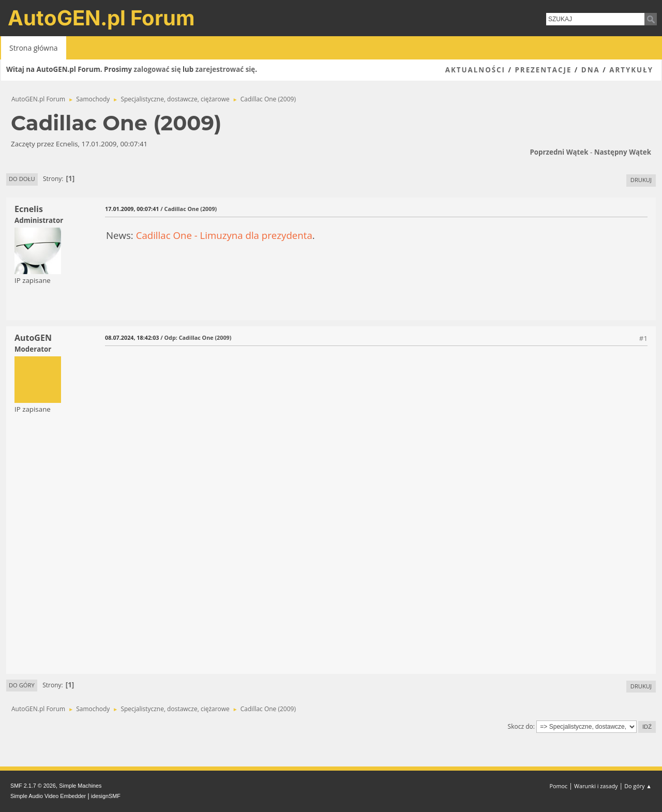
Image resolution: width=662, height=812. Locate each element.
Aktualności (475, 70)
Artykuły (631, 70)
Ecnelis (29, 209)
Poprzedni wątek (559, 152)
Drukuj (641, 180)
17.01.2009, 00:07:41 (132, 209)
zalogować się (157, 69)
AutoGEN (33, 338)
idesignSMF (106, 796)
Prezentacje (543, 70)
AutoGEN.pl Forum (101, 18)
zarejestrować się (225, 69)
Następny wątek (623, 152)
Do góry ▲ (638, 786)
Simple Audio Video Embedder (48, 796)
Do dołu (22, 179)
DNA (591, 70)
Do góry (22, 685)
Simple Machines (80, 786)
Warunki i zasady (596, 786)
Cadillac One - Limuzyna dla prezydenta (224, 235)
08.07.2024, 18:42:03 (132, 337)
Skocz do (521, 726)
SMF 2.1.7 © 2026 (33, 786)
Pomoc (559, 786)
